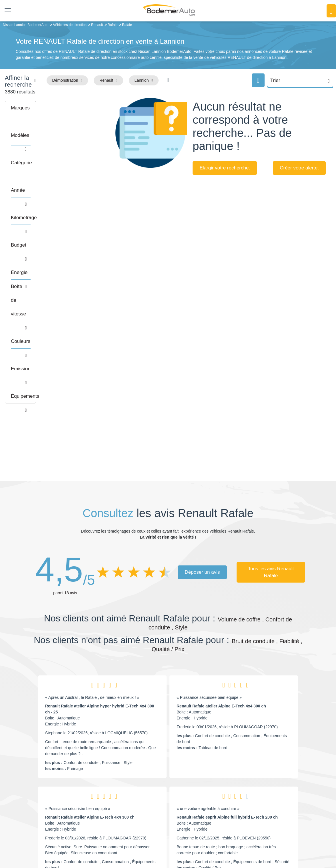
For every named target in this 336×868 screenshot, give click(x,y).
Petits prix (198, 792)
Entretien (259, 818)
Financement (140, 810)
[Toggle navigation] (6, 11)
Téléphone (75, 793)
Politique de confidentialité (272, 844)
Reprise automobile (268, 801)
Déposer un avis (202, 403)
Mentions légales (217, 844)
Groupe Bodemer (144, 792)
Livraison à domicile (268, 810)
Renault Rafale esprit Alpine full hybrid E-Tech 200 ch (227, 648)
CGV (301, 844)
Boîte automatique (206, 801)
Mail (44, 793)
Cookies (240, 844)
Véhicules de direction (209, 810)
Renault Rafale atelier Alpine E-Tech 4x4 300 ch (221, 537)
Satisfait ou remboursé (271, 792)
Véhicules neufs (204, 818)
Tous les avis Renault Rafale (271, 403)
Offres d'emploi (142, 818)
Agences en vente (267, 827)
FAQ (133, 827)
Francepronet (106, 844)
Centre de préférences (180, 844)
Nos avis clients (51, 804)
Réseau (135, 801)
